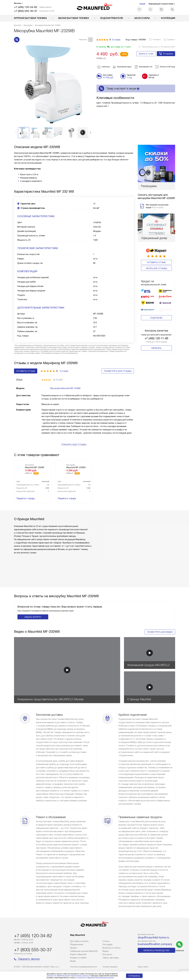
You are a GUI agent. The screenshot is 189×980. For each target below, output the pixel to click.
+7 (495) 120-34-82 (26, 7)
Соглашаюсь (134, 976)
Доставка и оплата (79, 941)
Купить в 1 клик (146, 54)
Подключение (77, 944)
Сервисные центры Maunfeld (84, 951)
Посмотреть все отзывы (118, 371)
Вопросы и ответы (111, 948)
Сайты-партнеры (111, 958)
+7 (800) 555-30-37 (26, 11)
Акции (142, 4)
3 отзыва (116, 40)
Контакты (107, 954)
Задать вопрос (33, 617)
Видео (106, 951)
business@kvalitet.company (155, 944)
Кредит (74, 948)
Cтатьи (106, 941)
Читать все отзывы (156, 244)
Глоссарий (107, 944)
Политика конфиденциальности (84, 967)
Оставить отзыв (156, 238)
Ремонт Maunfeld (78, 954)
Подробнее (156, 282)
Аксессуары (142, 18)
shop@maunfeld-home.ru (153, 937)
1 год (129, 77)
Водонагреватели (112, 18)
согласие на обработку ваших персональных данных (68, 976)
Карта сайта (143, 967)
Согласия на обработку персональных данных (95, 978)
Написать (156, 312)
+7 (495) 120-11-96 (156, 303)
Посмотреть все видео (160, 632)
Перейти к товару (26, 498)
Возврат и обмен (78, 958)
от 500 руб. (108, 77)
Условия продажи (110, 967)
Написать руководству (156, 950)
